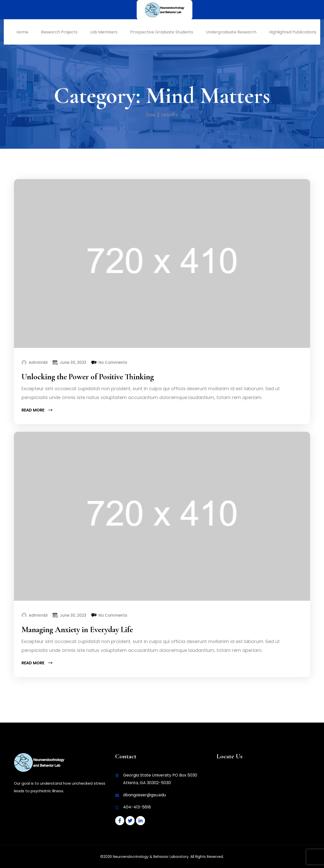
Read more (37, 410)
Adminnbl (38, 362)
